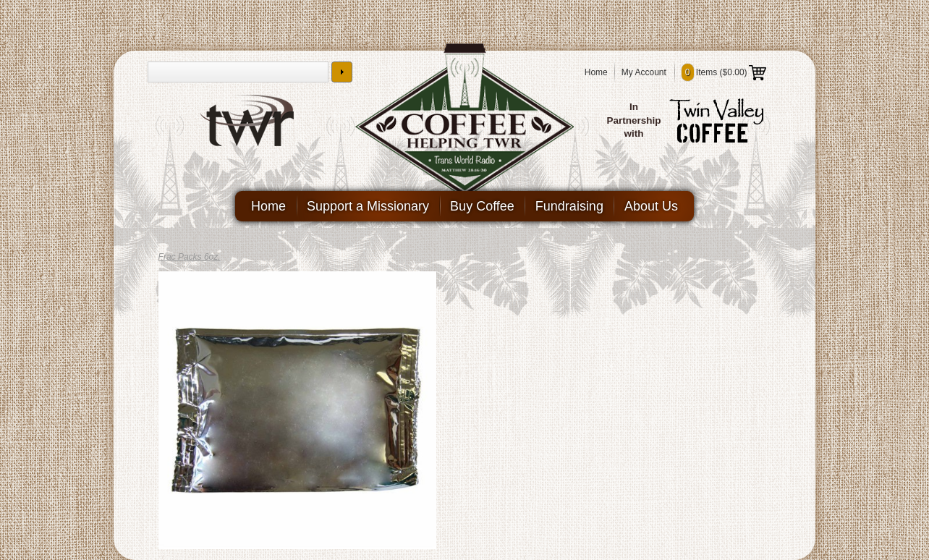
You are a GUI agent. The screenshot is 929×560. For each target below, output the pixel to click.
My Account (644, 72)
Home (596, 72)
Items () (724, 72)
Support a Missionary (368, 206)
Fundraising (569, 206)
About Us (651, 206)
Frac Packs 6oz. (190, 257)
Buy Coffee (482, 206)
